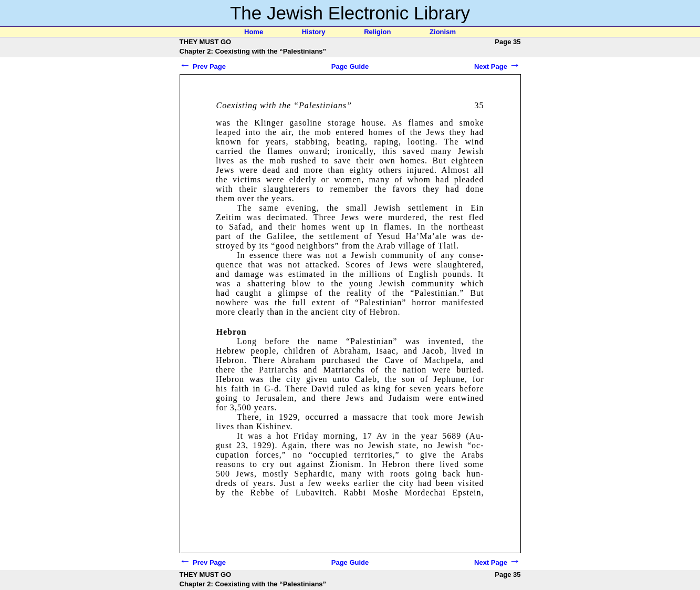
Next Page (497, 66)
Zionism (443, 32)
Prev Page (203, 66)
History (314, 32)
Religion (377, 32)
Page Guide (350, 66)
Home (254, 32)
